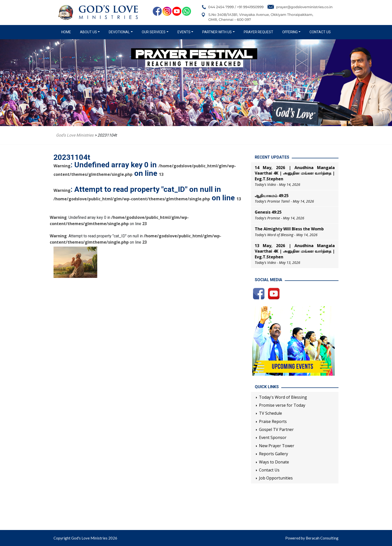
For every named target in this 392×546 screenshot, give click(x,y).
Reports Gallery (273, 454)
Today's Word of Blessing (283, 397)
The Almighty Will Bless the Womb (289, 229)
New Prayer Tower (277, 446)
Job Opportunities (276, 478)
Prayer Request (258, 32)
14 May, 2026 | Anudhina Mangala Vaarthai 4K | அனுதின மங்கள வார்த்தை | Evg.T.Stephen (295, 173)
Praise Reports (273, 421)
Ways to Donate (274, 462)
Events (184, 32)
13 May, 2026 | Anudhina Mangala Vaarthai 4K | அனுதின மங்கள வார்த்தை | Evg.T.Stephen (295, 251)
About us (88, 32)
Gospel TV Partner (276, 429)
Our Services (154, 32)
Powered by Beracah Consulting (312, 538)
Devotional (119, 32)
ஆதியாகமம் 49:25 (272, 196)
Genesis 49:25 (268, 212)
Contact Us (320, 32)
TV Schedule (270, 413)
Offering (290, 32)
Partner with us (217, 32)
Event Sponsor (273, 437)
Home (67, 32)
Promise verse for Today (282, 405)
